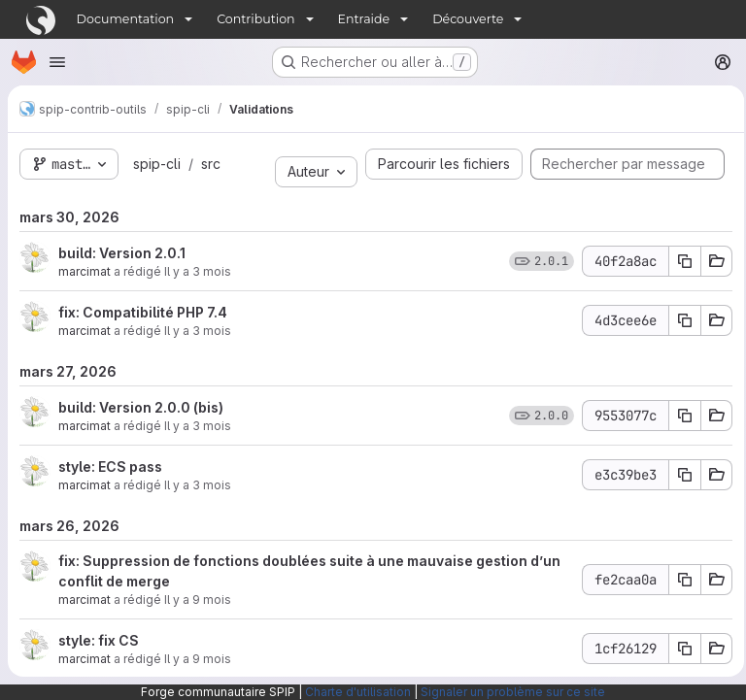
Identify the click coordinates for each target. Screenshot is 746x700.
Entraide (364, 19)
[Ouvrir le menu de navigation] (57, 62)
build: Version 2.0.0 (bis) (141, 407)
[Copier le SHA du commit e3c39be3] (679, 475)
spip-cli (155, 164)
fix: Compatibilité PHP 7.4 (143, 312)
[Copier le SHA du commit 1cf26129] (679, 649)
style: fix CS (99, 640)
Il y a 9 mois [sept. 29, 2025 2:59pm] (198, 600)
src (209, 164)
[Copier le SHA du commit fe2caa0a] (679, 580)
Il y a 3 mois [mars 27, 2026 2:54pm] (198, 485)
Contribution (255, 19)
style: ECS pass (110, 467)
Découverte (468, 19)
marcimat (85, 271)
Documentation (126, 19)
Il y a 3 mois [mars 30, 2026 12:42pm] (198, 271)
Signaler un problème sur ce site (513, 692)
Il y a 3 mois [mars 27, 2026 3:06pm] (198, 426)
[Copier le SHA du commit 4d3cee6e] (679, 320)
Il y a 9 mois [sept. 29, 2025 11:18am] (198, 659)
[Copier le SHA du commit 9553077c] (679, 416)
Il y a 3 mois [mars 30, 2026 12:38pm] (198, 331)
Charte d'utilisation (358, 692)
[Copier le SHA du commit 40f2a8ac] (679, 261)
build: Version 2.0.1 (122, 253)
